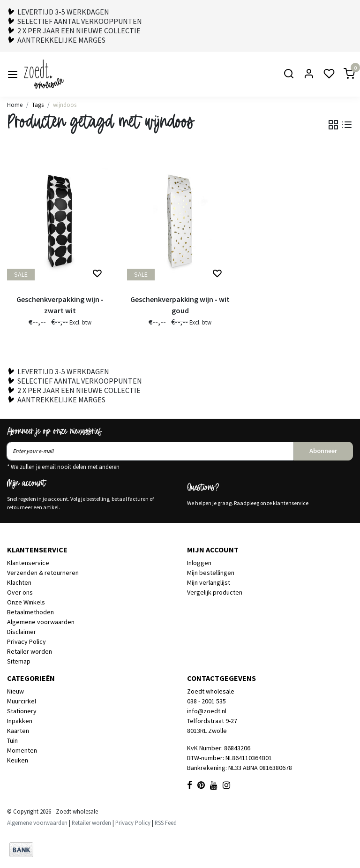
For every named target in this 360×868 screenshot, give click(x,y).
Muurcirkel (22, 701)
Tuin (12, 740)
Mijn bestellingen (211, 573)
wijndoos (65, 105)
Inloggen (199, 563)
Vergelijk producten (215, 592)
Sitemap (19, 661)
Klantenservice (28, 563)
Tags (38, 105)
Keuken (18, 760)
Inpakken (20, 721)
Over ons (20, 592)
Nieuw (15, 691)
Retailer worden (30, 651)
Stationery (22, 711)
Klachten (19, 582)
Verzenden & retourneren (43, 573)
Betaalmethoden (30, 612)
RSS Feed (166, 823)
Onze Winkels (26, 602)
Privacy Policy (26, 642)
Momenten (22, 750)
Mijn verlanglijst (209, 582)
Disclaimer (22, 632)
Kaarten (18, 731)
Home (15, 105)
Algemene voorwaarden (41, 622)
